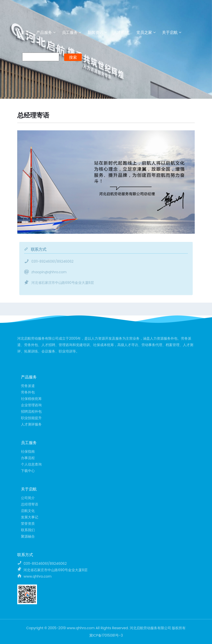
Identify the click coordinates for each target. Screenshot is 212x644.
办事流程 (28, 458)
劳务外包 (28, 392)
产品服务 (44, 32)
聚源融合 (28, 536)
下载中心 (28, 471)
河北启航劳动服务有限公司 (39, 12)
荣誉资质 (28, 524)
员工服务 (70, 32)
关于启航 (170, 32)
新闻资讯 (95, 32)
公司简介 (28, 498)
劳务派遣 (28, 386)
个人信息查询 (31, 464)
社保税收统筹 (31, 399)
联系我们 (28, 530)
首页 (25, 32)
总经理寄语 (30, 504)
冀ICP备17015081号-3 (106, 635)
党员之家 (144, 32)
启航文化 (28, 511)
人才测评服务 (31, 424)
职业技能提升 (31, 418)
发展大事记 (30, 517)
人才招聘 (121, 32)
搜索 (73, 57)
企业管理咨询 (31, 405)
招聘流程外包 (31, 411)
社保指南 (28, 451)
